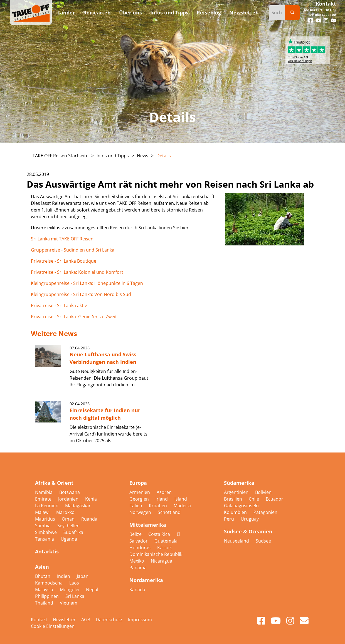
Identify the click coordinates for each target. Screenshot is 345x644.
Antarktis (47, 551)
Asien (42, 567)
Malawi (43, 512)
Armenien (140, 492)
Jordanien (69, 499)
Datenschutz (109, 620)
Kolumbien (236, 512)
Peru (230, 519)
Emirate (44, 499)
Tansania (45, 539)
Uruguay (250, 519)
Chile (254, 499)
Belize (136, 534)
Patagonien (265, 512)
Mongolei (70, 590)
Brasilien (234, 499)
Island (181, 499)
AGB (86, 620)
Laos (74, 583)
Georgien (140, 499)
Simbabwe (46, 532)
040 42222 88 (326, 15)
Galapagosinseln (241, 506)
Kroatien (158, 506)
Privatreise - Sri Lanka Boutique (64, 261)
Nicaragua (162, 561)
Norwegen (141, 512)
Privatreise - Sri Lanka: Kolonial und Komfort (78, 272)
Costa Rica (160, 534)
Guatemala (166, 541)
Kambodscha (49, 583)
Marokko (65, 512)
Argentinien (237, 492)
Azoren (164, 492)
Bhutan (43, 576)
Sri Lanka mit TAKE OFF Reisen (62, 239)
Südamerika (239, 483)
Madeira (182, 506)
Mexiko (137, 561)
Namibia (44, 492)
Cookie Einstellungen (53, 626)
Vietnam (69, 603)
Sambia (43, 526)
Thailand (45, 603)
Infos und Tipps (113, 156)
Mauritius (46, 519)
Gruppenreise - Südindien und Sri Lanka (73, 250)
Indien (64, 576)
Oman (69, 519)
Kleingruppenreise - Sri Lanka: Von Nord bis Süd (81, 294)
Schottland (169, 512)
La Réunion (47, 506)
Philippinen (47, 596)
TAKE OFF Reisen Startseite (61, 156)
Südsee (263, 541)
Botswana (70, 492)
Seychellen (68, 526)
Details (164, 156)
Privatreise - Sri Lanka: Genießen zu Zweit (74, 317)
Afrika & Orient (54, 483)
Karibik (164, 548)
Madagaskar (78, 506)
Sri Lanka (75, 596)
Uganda (69, 539)
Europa (138, 483)
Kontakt (326, 4)
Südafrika (73, 532)
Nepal (92, 590)
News (143, 156)
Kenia (91, 499)
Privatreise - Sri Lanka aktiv (59, 305)
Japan (83, 576)
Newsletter (64, 620)
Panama (138, 568)
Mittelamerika (148, 525)
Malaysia (45, 590)
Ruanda (89, 519)
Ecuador (274, 499)
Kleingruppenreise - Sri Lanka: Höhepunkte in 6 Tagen (87, 283)
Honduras (141, 548)
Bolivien (263, 492)
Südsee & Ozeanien (248, 531)
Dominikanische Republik (156, 554)
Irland (162, 499)
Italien (136, 506)
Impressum (140, 620)
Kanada (137, 590)
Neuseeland (237, 541)
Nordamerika (146, 580)
